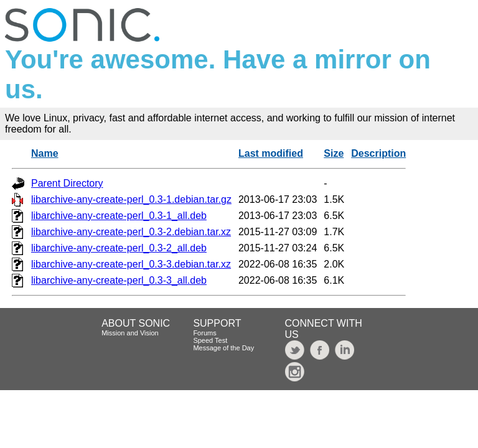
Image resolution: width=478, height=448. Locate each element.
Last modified (271, 153)
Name (45, 153)
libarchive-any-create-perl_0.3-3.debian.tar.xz (131, 264)
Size (334, 153)
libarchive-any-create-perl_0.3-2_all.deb (119, 248)
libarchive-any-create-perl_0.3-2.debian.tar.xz (131, 232)
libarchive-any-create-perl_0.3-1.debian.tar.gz (131, 199)
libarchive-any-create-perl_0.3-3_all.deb (119, 280)
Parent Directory (67, 183)
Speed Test (210, 340)
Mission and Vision (130, 333)
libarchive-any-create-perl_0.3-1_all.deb (119, 216)
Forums (204, 333)
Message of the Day (223, 348)
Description (378, 153)
